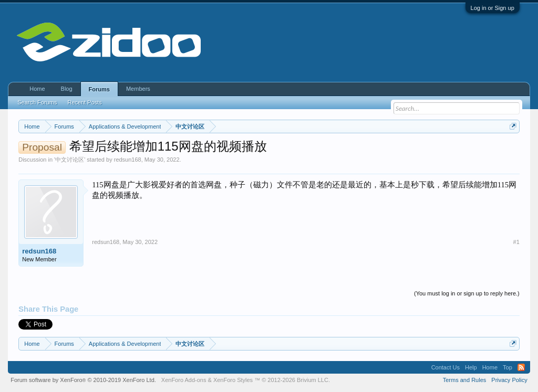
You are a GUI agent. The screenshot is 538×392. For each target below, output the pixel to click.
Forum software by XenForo (83, 380)
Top (508, 367)
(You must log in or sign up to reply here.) (467, 293)
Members (138, 89)
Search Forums (37, 102)
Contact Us (446, 367)
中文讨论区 (70, 160)
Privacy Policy (509, 380)
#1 (516, 242)
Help (471, 367)
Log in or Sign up (493, 8)
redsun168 (128, 160)
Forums (99, 89)
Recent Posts (84, 102)
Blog (67, 89)
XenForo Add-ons (184, 380)
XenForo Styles (233, 380)
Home (37, 89)
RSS (521, 367)
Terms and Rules (465, 380)
